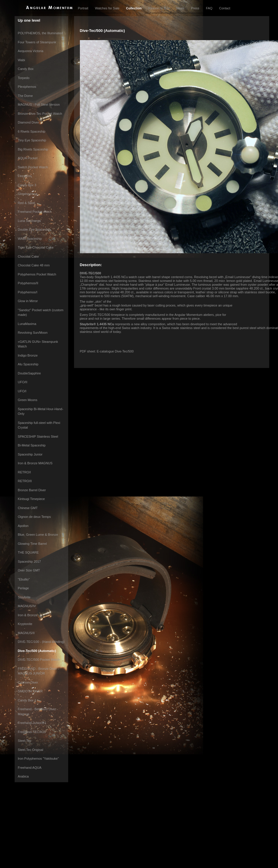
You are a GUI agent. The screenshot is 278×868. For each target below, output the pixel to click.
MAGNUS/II (26, 633)
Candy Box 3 (27, 185)
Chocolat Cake (28, 256)
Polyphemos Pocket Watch (37, 274)
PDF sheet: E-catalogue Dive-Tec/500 (107, 351)
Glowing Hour (28, 194)
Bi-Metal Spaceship (32, 445)
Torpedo (24, 78)
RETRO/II (25, 481)
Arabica (23, 776)
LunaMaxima (27, 324)
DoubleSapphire (29, 373)
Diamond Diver (29, 122)
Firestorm (25, 176)
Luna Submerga (29, 221)
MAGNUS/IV (27, 606)
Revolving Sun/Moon (33, 333)
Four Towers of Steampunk (37, 42)
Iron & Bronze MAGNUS (35, 463)
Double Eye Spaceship (34, 230)
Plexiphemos (27, 87)
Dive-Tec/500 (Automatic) (37, 651)
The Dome (25, 96)
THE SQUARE (28, 552)
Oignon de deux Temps (34, 517)
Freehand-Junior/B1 (32, 723)
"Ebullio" (24, 579)
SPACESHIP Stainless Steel (38, 436)
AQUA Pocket (28, 158)
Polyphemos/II (28, 283)
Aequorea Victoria (31, 51)
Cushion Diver (28, 682)
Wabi (22, 60)
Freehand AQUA (30, 768)
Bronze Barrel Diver (32, 490)
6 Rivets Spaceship (32, 131)
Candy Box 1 (27, 700)
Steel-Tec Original (31, 750)
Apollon (23, 526)
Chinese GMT (28, 508)
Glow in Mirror (28, 301)
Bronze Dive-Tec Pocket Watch (40, 114)
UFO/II (23, 382)
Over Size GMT (29, 570)
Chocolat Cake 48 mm (34, 265)
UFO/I (22, 391)
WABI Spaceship (30, 239)
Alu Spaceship (28, 364)
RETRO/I (24, 472)
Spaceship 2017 (29, 561)
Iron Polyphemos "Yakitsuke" (38, 759)
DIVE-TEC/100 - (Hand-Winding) (41, 642)
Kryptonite (25, 624)
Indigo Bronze (28, 355)
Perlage (23, 588)
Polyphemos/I (28, 292)
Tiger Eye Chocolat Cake (36, 247)
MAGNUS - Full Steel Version (39, 105)
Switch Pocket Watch (33, 167)
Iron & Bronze (28, 615)
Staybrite (24, 597)
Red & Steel (26, 203)
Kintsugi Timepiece (31, 499)
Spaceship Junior (30, 454)
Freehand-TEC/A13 (32, 732)
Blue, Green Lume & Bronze (38, 535)
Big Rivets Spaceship (33, 149)
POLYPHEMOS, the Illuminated (40, 33)
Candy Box (26, 69)
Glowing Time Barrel (32, 544)
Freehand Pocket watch (35, 212)
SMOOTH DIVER (30, 691)
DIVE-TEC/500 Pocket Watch (39, 660)
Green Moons (28, 400)
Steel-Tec (25, 741)
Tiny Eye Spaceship (32, 140)
